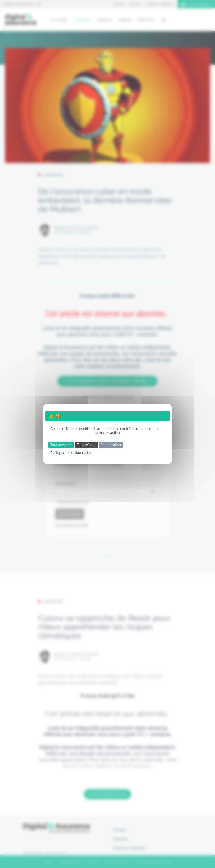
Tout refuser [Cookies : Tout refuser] (86, 445)
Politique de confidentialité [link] (71, 453)
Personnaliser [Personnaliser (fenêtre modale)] (111, 445)
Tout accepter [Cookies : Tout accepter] (61, 445)
